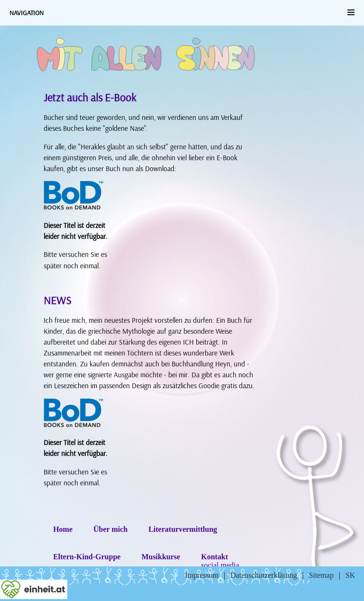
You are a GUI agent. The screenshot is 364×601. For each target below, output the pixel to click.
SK (350, 575)
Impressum (202, 575)
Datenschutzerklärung (264, 575)
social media (220, 565)
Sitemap (321, 575)
